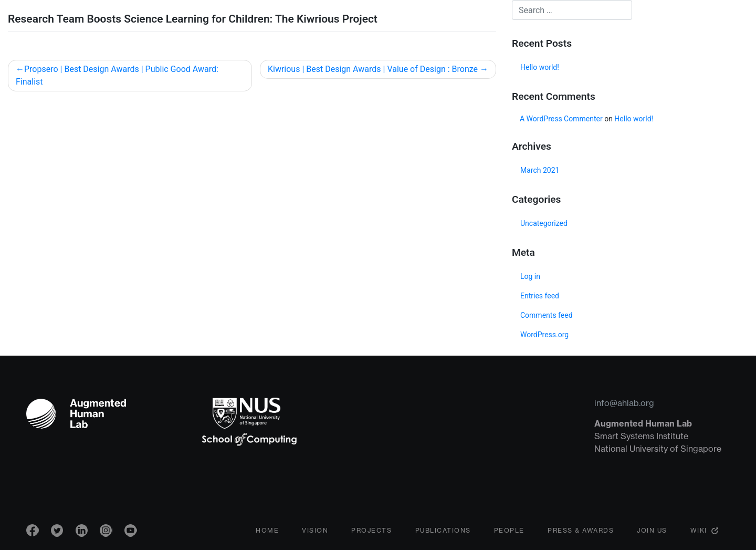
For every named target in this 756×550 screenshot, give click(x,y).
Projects (371, 532)
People (509, 532)
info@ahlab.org (624, 403)
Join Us (652, 532)
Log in (530, 276)
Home (267, 532)
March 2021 (540, 170)
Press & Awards (581, 532)
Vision (315, 532)
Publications (443, 532)
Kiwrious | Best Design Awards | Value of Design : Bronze (373, 69)
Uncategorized (544, 223)
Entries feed (540, 296)
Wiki (699, 532)
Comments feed (547, 315)
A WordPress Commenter (561, 119)
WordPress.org (544, 335)
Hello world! (540, 67)
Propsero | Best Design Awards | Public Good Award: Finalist (117, 75)
